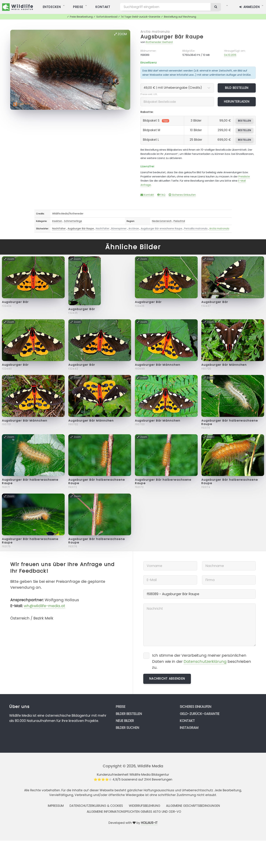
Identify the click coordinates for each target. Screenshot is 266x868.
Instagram (189, 728)
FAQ (161, 195)
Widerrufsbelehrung (145, 806)
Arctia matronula (155, 32)
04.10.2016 (230, 55)
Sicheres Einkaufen (182, 195)
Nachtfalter (59, 229)
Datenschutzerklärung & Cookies (96, 806)
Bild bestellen (237, 88)
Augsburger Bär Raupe (172, 37)
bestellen (245, 121)
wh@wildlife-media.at (45, 606)
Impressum (56, 806)
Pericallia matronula (196, 229)
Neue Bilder (125, 721)
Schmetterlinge (73, 221)
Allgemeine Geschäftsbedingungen (193, 806)
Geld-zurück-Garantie (200, 714)
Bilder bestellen (129, 714)
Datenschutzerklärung (205, 661)
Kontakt (147, 195)
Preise (121, 707)
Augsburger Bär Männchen (158, 365)
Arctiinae (134, 229)
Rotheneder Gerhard (159, 42)
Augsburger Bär (15, 302)
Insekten (57, 221)
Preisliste (244, 176)
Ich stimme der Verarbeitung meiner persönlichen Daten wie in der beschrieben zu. (202, 661)
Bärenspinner (119, 229)
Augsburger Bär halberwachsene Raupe (230, 422)
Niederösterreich (162, 221)
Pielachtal (179, 221)
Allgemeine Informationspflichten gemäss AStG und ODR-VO (134, 812)
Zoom (120, 34)
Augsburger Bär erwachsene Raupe (162, 229)
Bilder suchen (127, 728)
